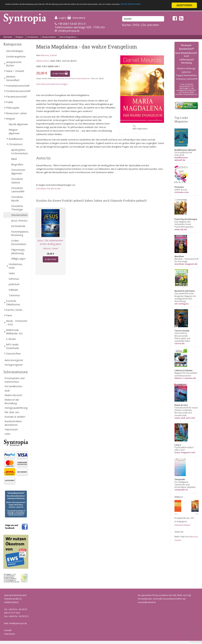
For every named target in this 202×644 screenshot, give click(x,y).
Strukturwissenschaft (17, 91)
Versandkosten (13, 386)
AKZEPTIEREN (184, 5)
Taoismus (14, 295)
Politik (10, 102)
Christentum (33, 37)
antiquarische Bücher (14, 64)
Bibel (14, 159)
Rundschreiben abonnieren (13, 423)
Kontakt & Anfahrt (15, 417)
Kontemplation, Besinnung (20, 233)
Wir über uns (12, 412)
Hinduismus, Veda (16, 266)
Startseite (8, 37)
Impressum (11, 429)
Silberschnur (43, 61)
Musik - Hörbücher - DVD (17, 323)
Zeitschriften (13, 353)
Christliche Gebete (17, 181)
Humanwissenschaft (17, 86)
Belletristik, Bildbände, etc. (15, 332)
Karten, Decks (14, 310)
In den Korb (60, 74)
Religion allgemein (14, 131)
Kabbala (13, 290)
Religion (20, 37)
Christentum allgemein (18, 172)
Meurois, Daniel (49, 55)
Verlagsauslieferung (16, 408)
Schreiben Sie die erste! (48, 188)
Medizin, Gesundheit (13, 78)
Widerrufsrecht (13, 395)
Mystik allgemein (18, 124)
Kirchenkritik (18, 226)
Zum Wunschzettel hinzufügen (52, 84)
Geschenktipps (15, 51)
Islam (12, 273)
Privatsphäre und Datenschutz (15, 380)
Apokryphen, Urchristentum (20, 151)
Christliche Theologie (17, 208)
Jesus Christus (19, 220)
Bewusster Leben (16, 113)
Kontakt (8, 630)
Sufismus (14, 279)
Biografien (17, 164)
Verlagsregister (14, 365)
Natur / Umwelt (15, 71)
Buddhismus (16, 139)
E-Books (11, 339)
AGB (7, 391)
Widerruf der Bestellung (12, 401)
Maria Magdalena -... (69, 37)
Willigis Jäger (18, 259)
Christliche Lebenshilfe (18, 190)
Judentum (14, 284)
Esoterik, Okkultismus (13, 303)
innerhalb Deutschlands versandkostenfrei (73, 78)
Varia (9, 315)
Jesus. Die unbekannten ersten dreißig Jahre (50, 242)
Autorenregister (14, 360)
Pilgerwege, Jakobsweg (18, 251)
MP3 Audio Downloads (13, 346)
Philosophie (13, 108)
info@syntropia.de (69, 31)
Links (7, 434)
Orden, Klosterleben (19, 242)
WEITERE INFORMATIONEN (45, 8)
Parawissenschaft (16, 96)
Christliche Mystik (17, 199)
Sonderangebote (16, 56)
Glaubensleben (49, 37)
